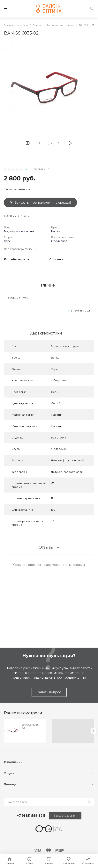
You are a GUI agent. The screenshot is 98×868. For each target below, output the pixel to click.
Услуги (9, 773)
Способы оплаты (16, 259)
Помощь (10, 784)
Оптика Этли (18, 298)
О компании (13, 762)
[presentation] (4, 731)
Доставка (56, 259)
